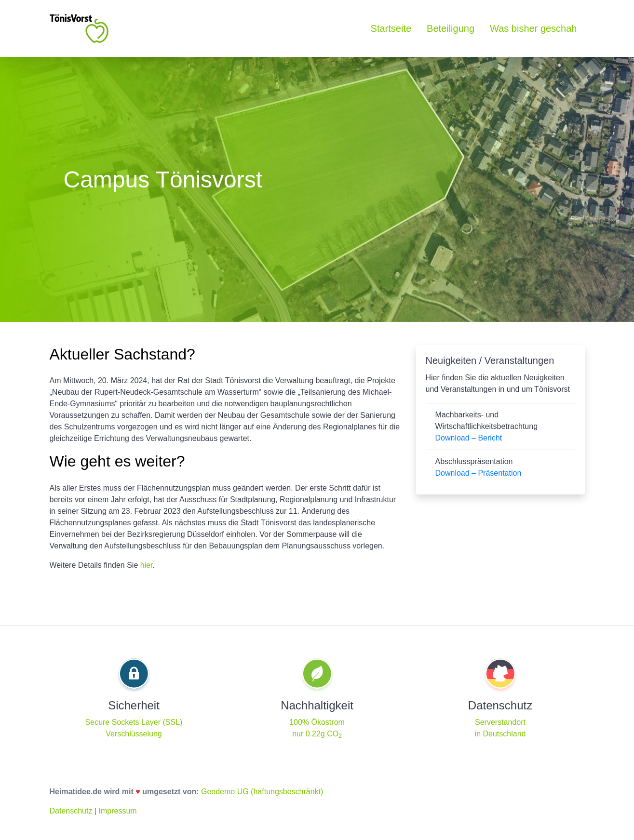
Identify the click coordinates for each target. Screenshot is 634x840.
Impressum (117, 811)
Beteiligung (451, 28)
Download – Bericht (469, 438)
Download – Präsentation (479, 473)
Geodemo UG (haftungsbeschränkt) (262, 792)
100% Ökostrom (317, 722)
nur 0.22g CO (317, 734)
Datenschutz (71, 811)
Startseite (391, 28)
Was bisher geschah (533, 28)
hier (147, 565)
